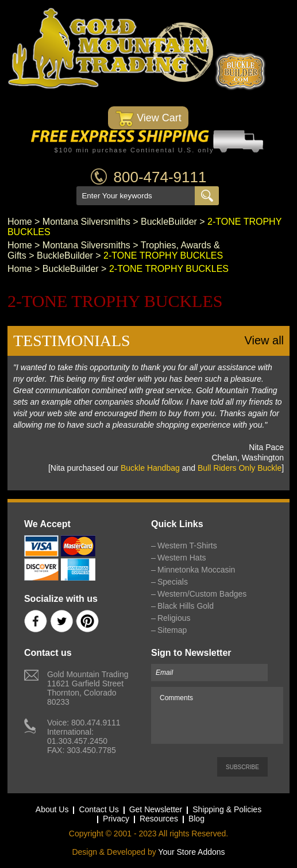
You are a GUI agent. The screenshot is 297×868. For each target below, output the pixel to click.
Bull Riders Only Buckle (240, 468)
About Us (52, 809)
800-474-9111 (160, 177)
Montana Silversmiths (86, 222)
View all (265, 340)
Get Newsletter (156, 809)
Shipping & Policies (227, 809)
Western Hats (182, 558)
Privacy (116, 819)
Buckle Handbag (150, 468)
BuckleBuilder (169, 222)
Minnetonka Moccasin (196, 570)
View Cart (148, 119)
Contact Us (99, 809)
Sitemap (172, 630)
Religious (174, 618)
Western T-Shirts (187, 546)
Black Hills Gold (186, 606)
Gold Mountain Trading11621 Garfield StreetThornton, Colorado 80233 (88, 688)
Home (20, 222)
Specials (173, 582)
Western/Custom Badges (202, 594)
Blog (196, 819)
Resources (159, 819)
